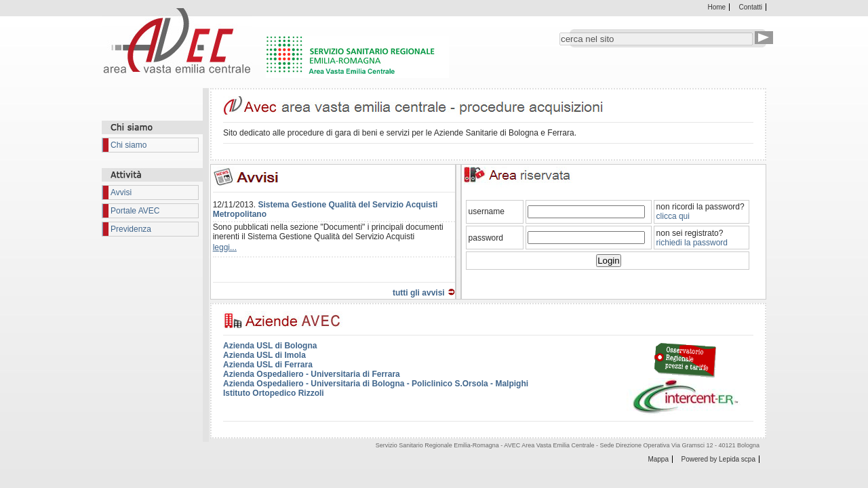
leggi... (225, 247)
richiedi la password (692, 243)
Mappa (658, 459)
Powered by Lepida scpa (718, 459)
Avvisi (121, 192)
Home (717, 7)
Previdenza (131, 229)
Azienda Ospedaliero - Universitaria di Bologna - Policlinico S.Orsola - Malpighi (376, 384)
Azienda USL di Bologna (270, 346)
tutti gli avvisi (419, 293)
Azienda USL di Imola (264, 355)
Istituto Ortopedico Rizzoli (274, 393)
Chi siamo (129, 145)
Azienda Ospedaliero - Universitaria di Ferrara (312, 374)
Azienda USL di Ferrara (268, 365)
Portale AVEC (135, 211)
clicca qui (673, 216)
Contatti (751, 7)
